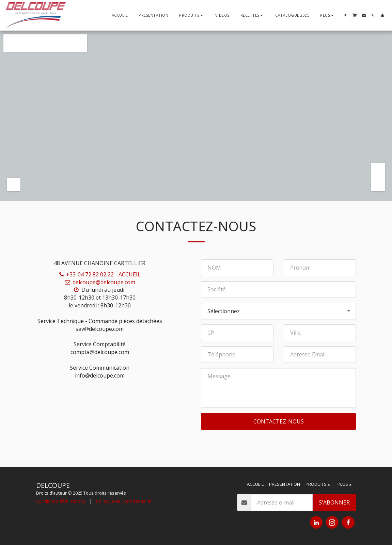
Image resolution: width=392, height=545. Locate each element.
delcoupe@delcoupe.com (100, 282)
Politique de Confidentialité (124, 501)
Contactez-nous (279, 421)
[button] (253, 15)
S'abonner (334, 502)
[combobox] (278, 311)
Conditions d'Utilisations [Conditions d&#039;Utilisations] (61, 501)
